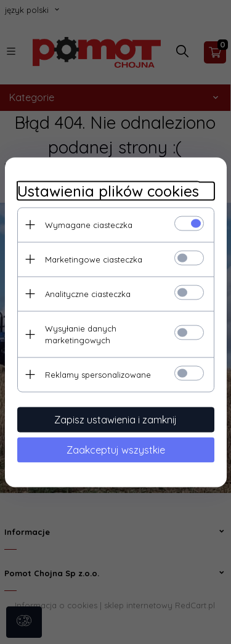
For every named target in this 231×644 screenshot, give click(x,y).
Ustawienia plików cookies (108, 191)
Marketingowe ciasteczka (94, 259)
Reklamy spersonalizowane (98, 374)
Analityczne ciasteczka (88, 293)
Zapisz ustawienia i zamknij (115, 419)
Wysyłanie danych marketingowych (81, 334)
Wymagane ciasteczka (89, 224)
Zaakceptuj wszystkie (116, 449)
